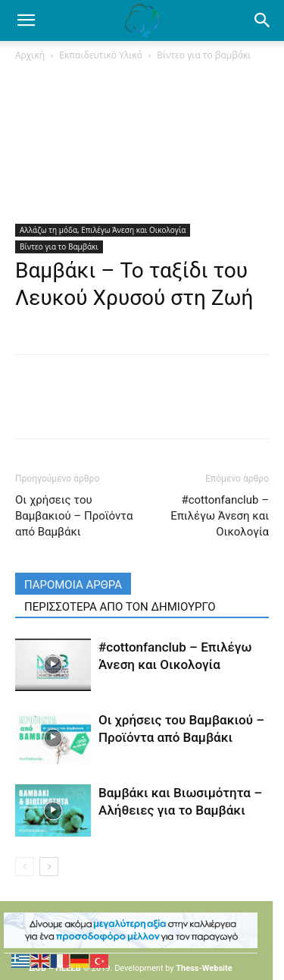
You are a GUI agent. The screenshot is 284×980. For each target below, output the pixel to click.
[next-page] (49, 867)
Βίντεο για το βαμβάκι (204, 55)
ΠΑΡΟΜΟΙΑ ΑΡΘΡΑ (73, 585)
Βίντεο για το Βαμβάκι (59, 247)
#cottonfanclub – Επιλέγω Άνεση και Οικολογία (220, 516)
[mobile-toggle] (26, 20)
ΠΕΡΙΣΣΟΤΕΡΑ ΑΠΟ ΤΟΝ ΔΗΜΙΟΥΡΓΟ (120, 607)
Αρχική (30, 55)
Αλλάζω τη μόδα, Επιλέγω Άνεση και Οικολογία (103, 230)
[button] (263, 20)
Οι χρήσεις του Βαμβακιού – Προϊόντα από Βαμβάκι (74, 516)
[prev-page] (25, 867)
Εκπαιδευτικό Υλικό (101, 55)
